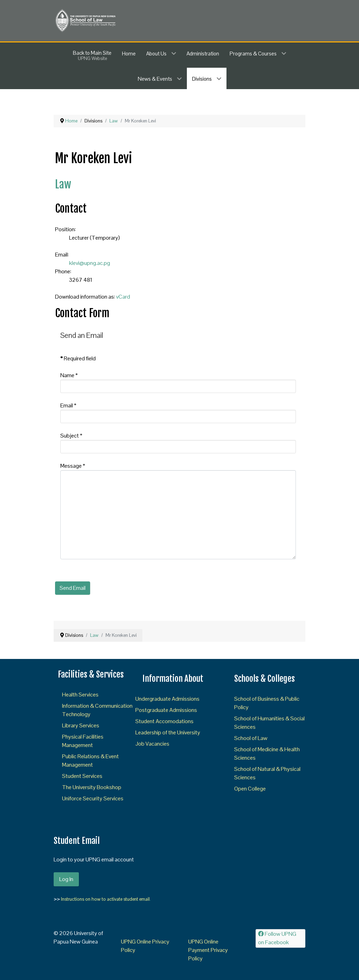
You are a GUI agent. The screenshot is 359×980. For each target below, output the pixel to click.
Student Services (82, 776)
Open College (250, 789)
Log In (66, 879)
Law (63, 184)
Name (69, 375)
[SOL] (85, 20)
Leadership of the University (168, 732)
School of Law (251, 738)
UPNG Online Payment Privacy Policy (208, 950)
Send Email (73, 588)
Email (68, 405)
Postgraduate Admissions (166, 710)
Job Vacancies (152, 744)
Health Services (80, 695)
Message (73, 466)
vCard (123, 297)
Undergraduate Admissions (167, 699)
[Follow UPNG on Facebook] (280, 938)
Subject (71, 436)
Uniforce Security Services (93, 798)
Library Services (81, 725)
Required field (78, 358)
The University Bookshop (92, 787)
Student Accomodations (164, 721)
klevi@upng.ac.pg (90, 263)
